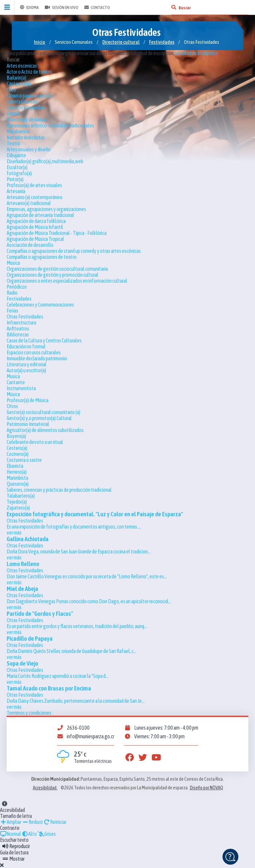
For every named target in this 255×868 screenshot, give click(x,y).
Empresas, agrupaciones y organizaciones (46, 209)
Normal (10, 834)
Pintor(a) (15, 179)
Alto (29, 834)
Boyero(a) (16, 436)
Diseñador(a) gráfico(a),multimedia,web (45, 161)
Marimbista (17, 478)
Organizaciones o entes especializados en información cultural (67, 281)
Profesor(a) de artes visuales (34, 185)
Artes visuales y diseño (29, 149)
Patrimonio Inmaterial (28, 424)
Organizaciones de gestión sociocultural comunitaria (57, 269)
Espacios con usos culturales (34, 352)
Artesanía (16, 191)
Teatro (13, 143)
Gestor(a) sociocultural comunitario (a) (43, 412)
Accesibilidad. (45, 788)
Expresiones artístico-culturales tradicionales (50, 125)
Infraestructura (21, 323)
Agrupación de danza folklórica (36, 221)
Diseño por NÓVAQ (207, 788)
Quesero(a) (18, 484)
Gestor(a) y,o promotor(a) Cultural (39, 418)
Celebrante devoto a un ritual (35, 442)
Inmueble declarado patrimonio (37, 358)
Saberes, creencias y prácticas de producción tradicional (59, 490)
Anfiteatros (18, 328)
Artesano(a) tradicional (29, 203)
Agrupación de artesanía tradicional (40, 215)
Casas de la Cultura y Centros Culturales (44, 340)
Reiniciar (55, 822)
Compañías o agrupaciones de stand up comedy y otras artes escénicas (74, 251)
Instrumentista (21, 388)
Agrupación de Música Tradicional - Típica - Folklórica (57, 233)
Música (13, 263)
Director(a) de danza (26, 119)
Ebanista (15, 466)
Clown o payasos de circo (30, 96)
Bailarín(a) (16, 78)
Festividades (162, 42)
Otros (12, 406)
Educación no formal (26, 346)
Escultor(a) (17, 167)
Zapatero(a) (18, 508)
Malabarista (18, 131)
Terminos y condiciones (29, 713)
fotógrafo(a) (19, 173)
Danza (13, 113)
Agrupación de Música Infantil (35, 227)
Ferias (12, 311)
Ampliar (11, 822)
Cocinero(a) (18, 454)
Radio (12, 293)
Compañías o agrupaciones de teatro (42, 257)
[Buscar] (174, 7)
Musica (13, 376)
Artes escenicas (22, 66)
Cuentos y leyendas (26, 108)
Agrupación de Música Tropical (35, 239)
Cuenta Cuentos (22, 102)
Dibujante (16, 155)
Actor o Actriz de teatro (29, 72)
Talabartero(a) (21, 496)
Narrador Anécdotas (26, 137)
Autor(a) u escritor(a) (26, 370)
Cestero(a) (17, 448)
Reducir (32, 822)
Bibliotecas (18, 334)
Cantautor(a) (19, 84)
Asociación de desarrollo (30, 245)
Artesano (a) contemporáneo (35, 197)
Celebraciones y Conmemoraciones (40, 305)
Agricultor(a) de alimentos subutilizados (45, 430)
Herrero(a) (17, 472)
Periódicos (17, 287)
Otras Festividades (25, 317)
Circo (11, 90)
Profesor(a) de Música (28, 400)
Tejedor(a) (17, 502)
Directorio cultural (121, 42)
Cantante (16, 382)
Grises (47, 834)
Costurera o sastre (24, 460)
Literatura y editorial (27, 364)
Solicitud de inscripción (196, 53)
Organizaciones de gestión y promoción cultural (52, 275)
